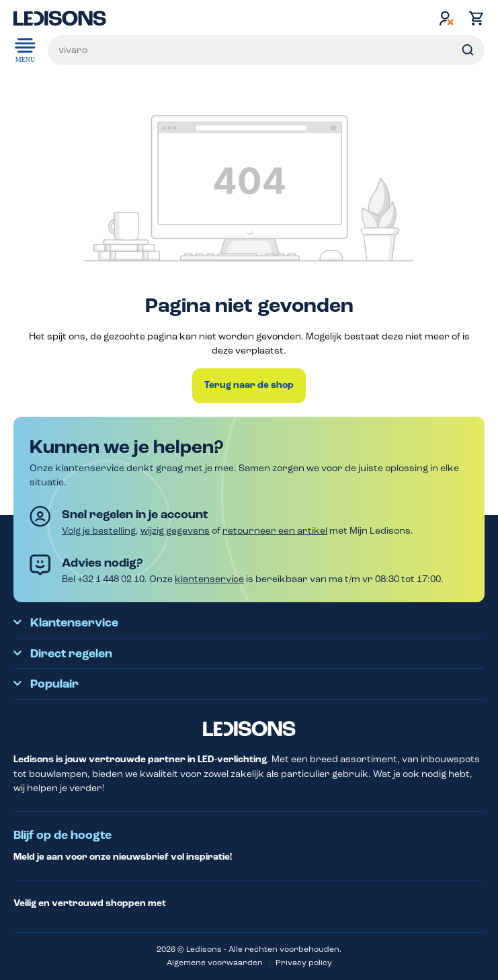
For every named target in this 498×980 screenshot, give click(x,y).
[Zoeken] (468, 50)
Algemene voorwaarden (215, 963)
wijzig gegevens (175, 531)
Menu (25, 49)
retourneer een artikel (275, 531)
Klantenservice (74, 623)
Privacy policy (304, 963)
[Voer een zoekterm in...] (266, 50)
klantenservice (209, 579)
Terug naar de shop (249, 385)
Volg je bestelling (99, 531)
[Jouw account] (446, 18)
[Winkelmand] (473, 18)
